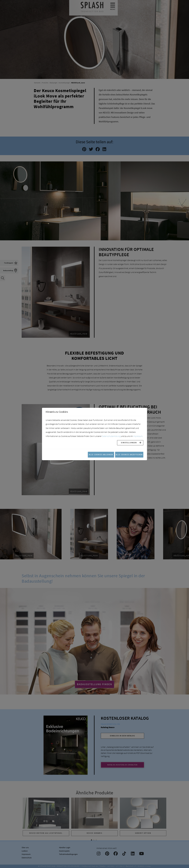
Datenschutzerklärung (111, 436)
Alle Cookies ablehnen (101, 455)
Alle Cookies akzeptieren (129, 455)
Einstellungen (129, 443)
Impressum (138, 436)
